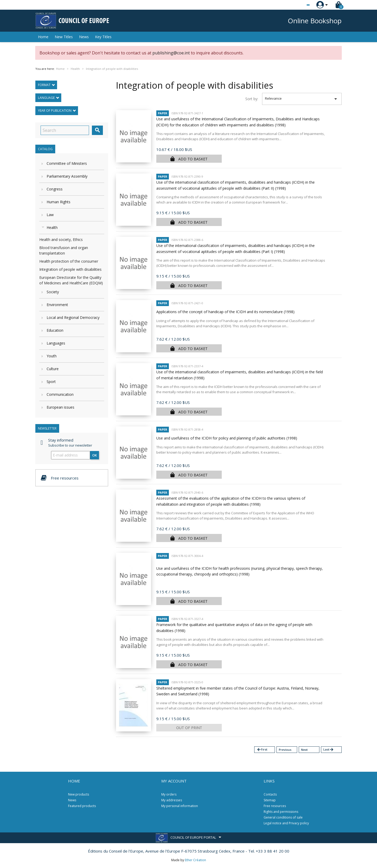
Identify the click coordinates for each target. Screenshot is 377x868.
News (84, 37)
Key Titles (103, 37)
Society (53, 292)
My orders (169, 794)
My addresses (172, 800)
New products (79, 794)
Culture (53, 369)
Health (52, 227)
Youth (52, 356)
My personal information (180, 806)
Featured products (82, 806)
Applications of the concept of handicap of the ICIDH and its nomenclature (225, 312)
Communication (60, 394)
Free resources (275, 806)
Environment (57, 305)
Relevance (302, 99)
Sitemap (270, 800)
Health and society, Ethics (61, 239)
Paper (163, 113)
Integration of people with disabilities (70, 269)
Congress (55, 189)
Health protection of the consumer (69, 261)
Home (43, 37)
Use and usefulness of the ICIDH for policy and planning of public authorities (227, 438)
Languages (56, 343)
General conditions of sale (283, 817)
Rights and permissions (281, 812)
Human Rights (59, 202)
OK (95, 455)
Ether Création (195, 860)
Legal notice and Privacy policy (286, 823)
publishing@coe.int (171, 53)
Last (329, 750)
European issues (60, 407)
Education (55, 330)
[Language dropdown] (298, 5)
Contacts (270, 794)
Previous (285, 750)
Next (304, 750)
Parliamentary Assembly (67, 176)
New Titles (64, 37)
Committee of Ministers (67, 163)
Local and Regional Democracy (73, 317)
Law (50, 215)
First (262, 750)
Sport (51, 382)
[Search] (65, 130)
